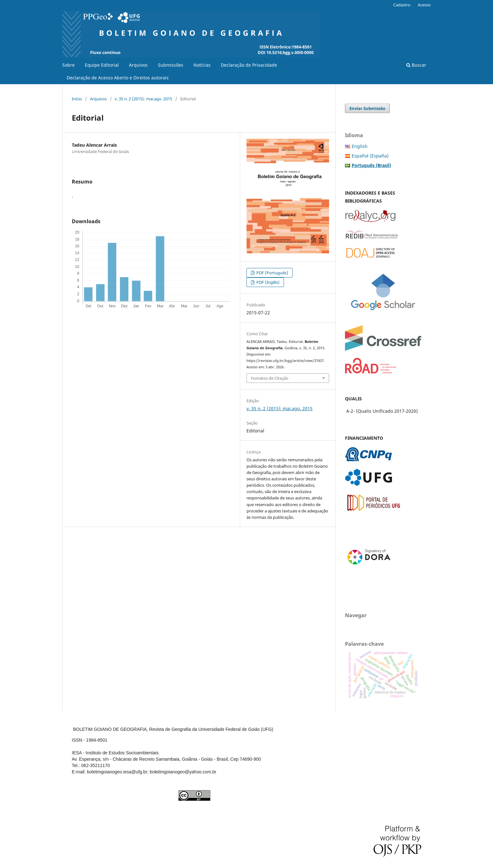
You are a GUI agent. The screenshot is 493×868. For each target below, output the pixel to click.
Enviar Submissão (367, 108)
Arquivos (138, 65)
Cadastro (402, 5)
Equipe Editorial (102, 65)
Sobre (68, 65)
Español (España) (370, 156)
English (360, 146)
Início (77, 99)
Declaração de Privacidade (249, 65)
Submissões (171, 65)
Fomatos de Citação (270, 378)
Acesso (424, 5)
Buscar (416, 65)
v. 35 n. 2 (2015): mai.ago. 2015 (143, 99)
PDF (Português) (272, 273)
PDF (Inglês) (267, 282)
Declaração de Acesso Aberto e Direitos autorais (118, 78)
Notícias (202, 65)
